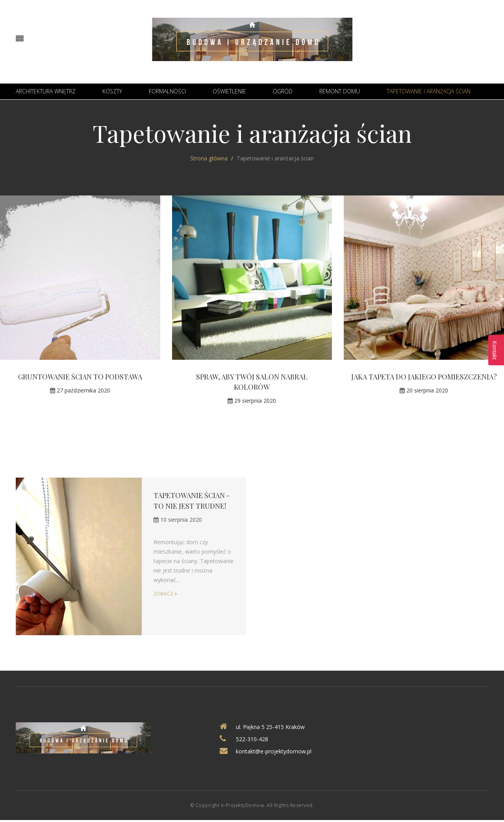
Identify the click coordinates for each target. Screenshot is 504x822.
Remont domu (340, 91)
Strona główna (209, 158)
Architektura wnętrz (46, 91)
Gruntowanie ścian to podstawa (80, 377)
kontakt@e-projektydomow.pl (274, 751)
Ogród (283, 91)
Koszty (112, 91)
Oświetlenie (229, 91)
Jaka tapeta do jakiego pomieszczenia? (424, 377)
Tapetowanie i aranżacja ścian (429, 91)
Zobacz (165, 593)
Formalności (167, 91)
